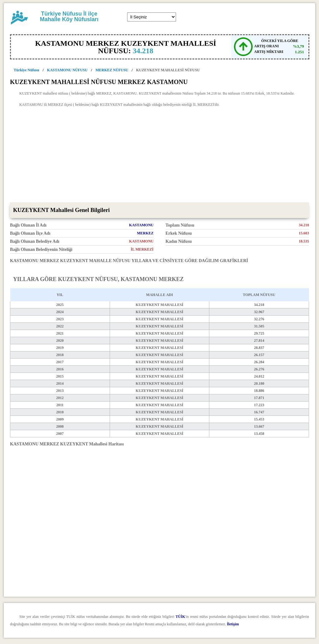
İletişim (233, 624)
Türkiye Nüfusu (26, 70)
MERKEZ (145, 233)
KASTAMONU (141, 225)
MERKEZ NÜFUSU (112, 70)
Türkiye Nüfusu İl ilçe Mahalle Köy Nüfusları (69, 16)
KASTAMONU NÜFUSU (67, 70)
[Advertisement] (159, 156)
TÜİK (181, 617)
